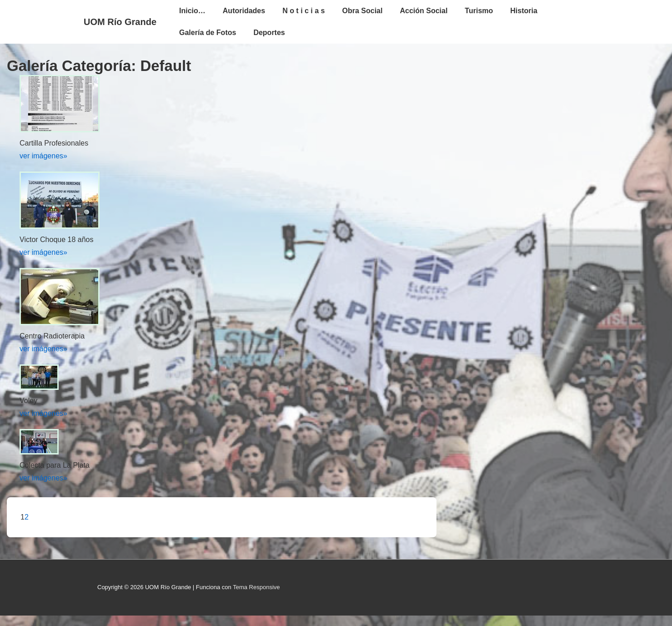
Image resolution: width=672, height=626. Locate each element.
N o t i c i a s (303, 11)
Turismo (479, 11)
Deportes (269, 33)
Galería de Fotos (208, 33)
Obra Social (363, 11)
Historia (524, 11)
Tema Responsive (256, 587)
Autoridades (244, 11)
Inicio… (192, 11)
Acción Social (424, 11)
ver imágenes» (43, 156)
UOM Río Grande (120, 22)
